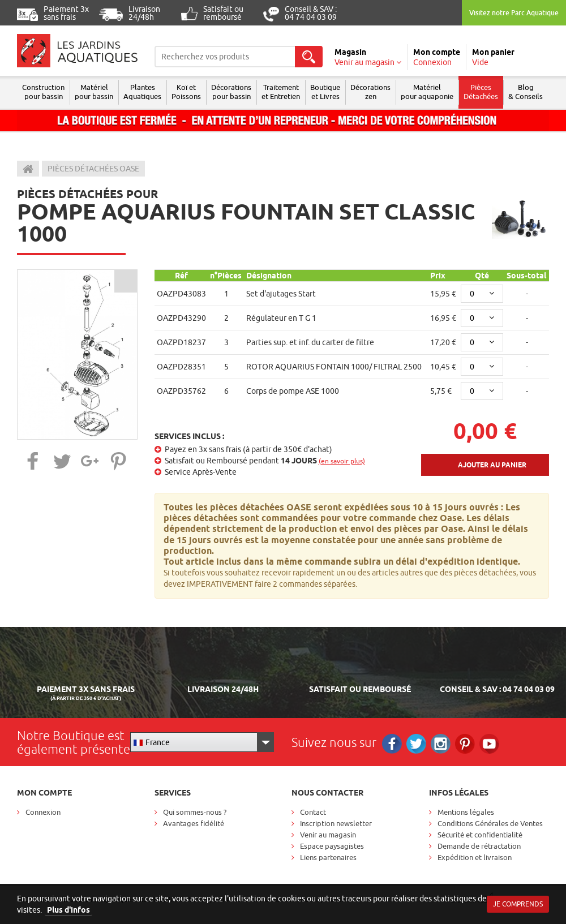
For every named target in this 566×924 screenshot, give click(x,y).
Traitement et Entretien (281, 92)
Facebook (392, 744)
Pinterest (465, 744)
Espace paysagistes (332, 846)
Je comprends (518, 904)
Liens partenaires (328, 857)
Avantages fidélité (194, 823)
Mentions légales (466, 812)
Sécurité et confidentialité (480, 835)
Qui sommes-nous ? (195, 812)
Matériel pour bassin (94, 92)
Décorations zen (370, 92)
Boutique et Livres (325, 92)
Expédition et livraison (475, 857)
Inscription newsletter (336, 823)
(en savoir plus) (342, 461)
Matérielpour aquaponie (427, 92)
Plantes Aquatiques (142, 92)
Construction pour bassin (43, 92)
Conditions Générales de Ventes (490, 823)
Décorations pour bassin (231, 92)
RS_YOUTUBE (489, 744)
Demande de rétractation (479, 846)
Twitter (416, 744)
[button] (33, 461)
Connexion (43, 812)
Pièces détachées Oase (93, 169)
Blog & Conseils (526, 92)
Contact (313, 812)
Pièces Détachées (481, 92)
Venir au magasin (328, 835)
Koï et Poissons (186, 92)
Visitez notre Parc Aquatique (514, 13)
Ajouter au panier (492, 465)
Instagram (441, 744)
